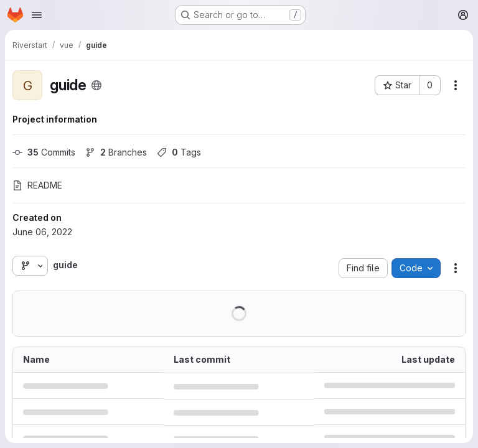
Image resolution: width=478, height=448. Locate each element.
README (37, 185)
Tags (179, 152)
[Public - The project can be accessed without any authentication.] (96, 85)
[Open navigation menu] (37, 15)
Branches (116, 152)
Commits (44, 152)
